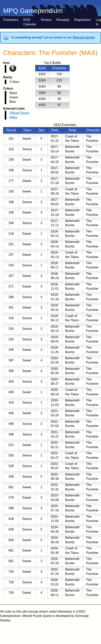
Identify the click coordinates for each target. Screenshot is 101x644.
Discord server (84, 37)
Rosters (46, 20)
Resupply (63, 20)
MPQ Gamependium (33, 11)
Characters (11, 20)
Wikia (13, 117)
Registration (83, 20)
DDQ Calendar (30, 22)
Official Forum (19, 113)
